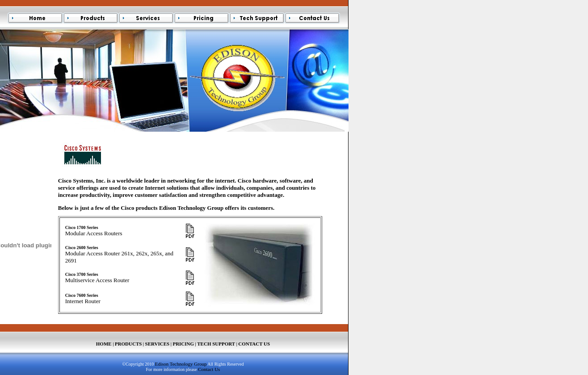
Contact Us (209, 369)
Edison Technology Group (181, 364)
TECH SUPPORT (216, 344)
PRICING (183, 344)
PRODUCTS (128, 344)
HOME (104, 344)
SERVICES (157, 344)
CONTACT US (254, 344)
